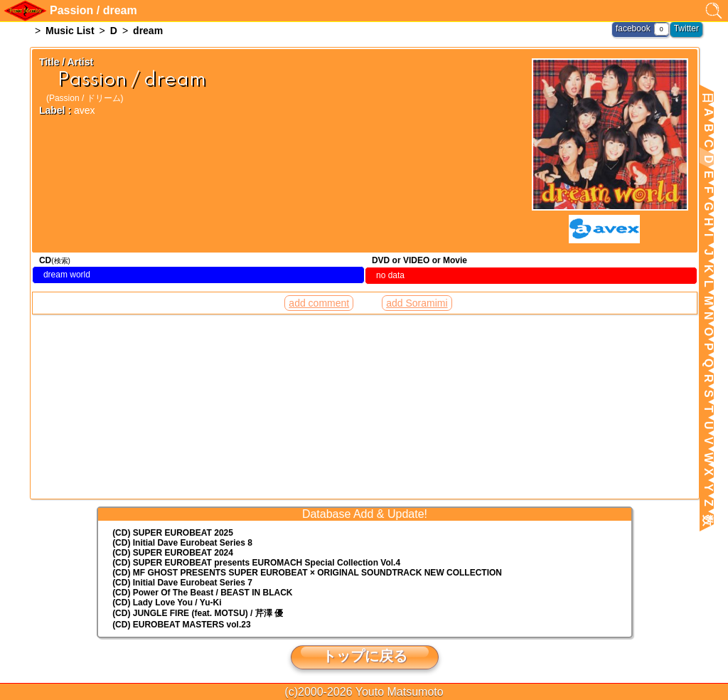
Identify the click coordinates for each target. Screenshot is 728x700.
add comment (319, 303)
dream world (67, 275)
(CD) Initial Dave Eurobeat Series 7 (182, 583)
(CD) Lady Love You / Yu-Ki (167, 603)
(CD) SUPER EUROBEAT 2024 (173, 553)
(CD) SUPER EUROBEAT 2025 (173, 533)
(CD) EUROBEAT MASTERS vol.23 (181, 625)
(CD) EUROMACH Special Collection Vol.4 (256, 563)
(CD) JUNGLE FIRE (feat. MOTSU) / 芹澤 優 (198, 613)
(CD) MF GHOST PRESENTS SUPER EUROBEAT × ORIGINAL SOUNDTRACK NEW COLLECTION (307, 573)
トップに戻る (365, 656)
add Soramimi (417, 303)
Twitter (686, 28)
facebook (633, 28)
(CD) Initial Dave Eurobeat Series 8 (182, 543)
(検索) (61, 261)
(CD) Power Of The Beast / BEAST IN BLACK (202, 593)
